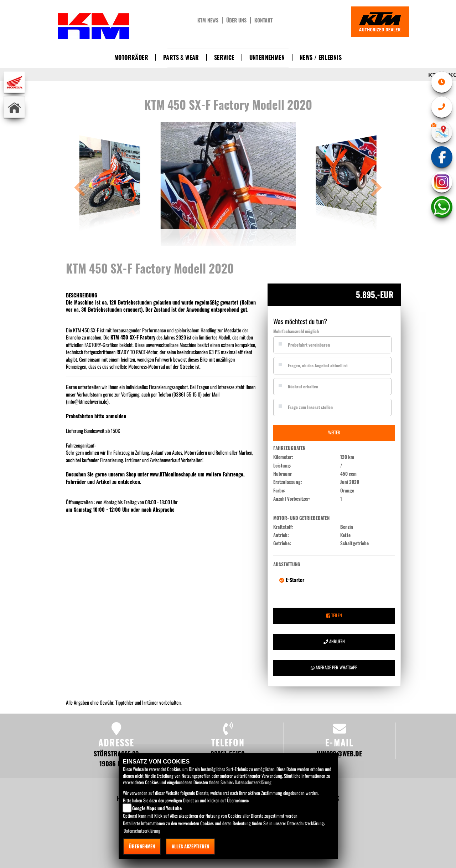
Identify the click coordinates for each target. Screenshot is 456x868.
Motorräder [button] (131, 57)
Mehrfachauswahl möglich (296, 331)
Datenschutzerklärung (253, 782)
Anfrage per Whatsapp (334, 667)
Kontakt (263, 20)
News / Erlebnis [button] (321, 57)
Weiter (334, 432)
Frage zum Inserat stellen (310, 407)
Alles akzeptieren (190, 846)
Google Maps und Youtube (157, 808)
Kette (345, 535)
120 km (347, 457)
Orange (347, 491)
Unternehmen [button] (267, 57)
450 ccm (348, 474)
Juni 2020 (350, 482)
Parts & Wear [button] (181, 57)
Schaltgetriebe (354, 543)
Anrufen (334, 641)
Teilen (334, 615)
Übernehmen (142, 846)
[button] (80, 188)
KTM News (208, 20)
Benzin (347, 527)
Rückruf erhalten (303, 386)
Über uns (236, 20)
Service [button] (224, 57)
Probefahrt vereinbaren (309, 345)
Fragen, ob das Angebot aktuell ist (318, 365)
